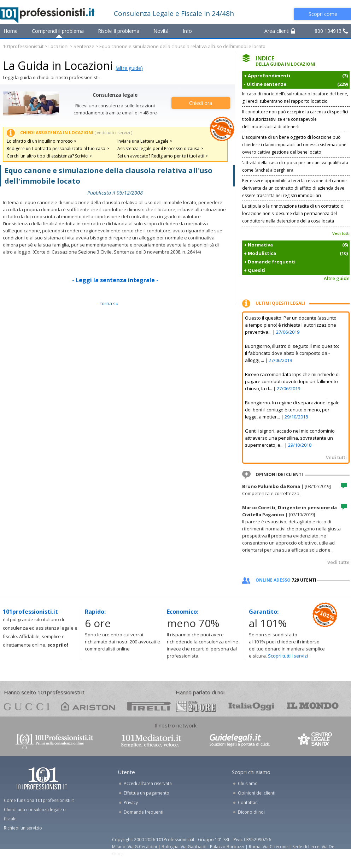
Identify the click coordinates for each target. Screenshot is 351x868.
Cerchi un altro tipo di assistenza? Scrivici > (49, 156)
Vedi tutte (338, 562)
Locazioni (58, 46)
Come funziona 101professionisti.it (39, 800)
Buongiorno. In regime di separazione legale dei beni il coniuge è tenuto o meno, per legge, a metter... (292, 410)
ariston (88, 706)
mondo (313, 706)
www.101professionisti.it (54, 741)
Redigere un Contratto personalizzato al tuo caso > (58, 148)
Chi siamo (248, 783)
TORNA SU (109, 303)
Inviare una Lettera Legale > (145, 141)
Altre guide (337, 278)
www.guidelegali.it (240, 741)
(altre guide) (129, 68)
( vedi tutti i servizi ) (113, 133)
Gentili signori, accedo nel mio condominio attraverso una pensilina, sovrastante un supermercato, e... (290, 438)
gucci (27, 706)
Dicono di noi (251, 812)
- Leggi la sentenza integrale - (115, 280)
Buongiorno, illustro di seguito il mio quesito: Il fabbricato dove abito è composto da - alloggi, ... (292, 353)
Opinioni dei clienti (257, 793)
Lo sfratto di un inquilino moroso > (42, 141)
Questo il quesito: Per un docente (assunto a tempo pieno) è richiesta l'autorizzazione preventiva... (291, 325)
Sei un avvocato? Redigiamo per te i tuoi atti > (163, 156)
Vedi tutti (341, 233)
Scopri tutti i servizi (288, 656)
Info (187, 31)
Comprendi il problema (58, 31)
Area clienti (280, 31)
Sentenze (84, 46)
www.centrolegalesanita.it (316, 741)
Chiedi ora (201, 103)
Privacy (131, 802)
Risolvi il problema (119, 31)
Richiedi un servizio (23, 828)
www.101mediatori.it (151, 741)
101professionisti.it (23, 46)
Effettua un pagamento (147, 793)
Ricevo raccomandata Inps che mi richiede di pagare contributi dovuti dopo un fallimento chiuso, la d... (292, 381)
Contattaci (248, 802)
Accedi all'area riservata (148, 783)
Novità (161, 31)
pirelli (149, 706)
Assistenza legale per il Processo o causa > (160, 148)
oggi (251, 706)
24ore (196, 707)
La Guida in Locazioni (58, 66)
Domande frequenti (144, 812)
